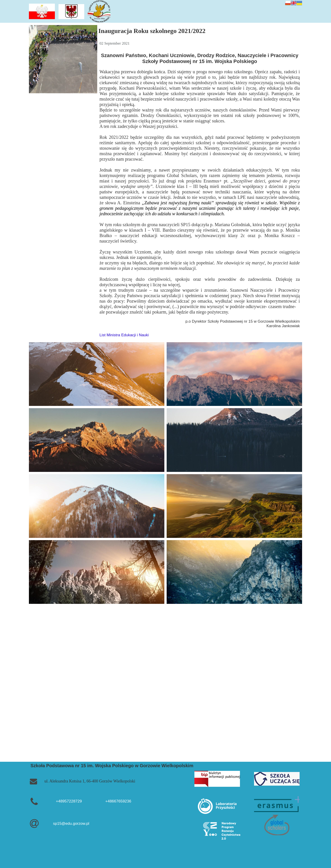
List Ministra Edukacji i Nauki (124, 335)
